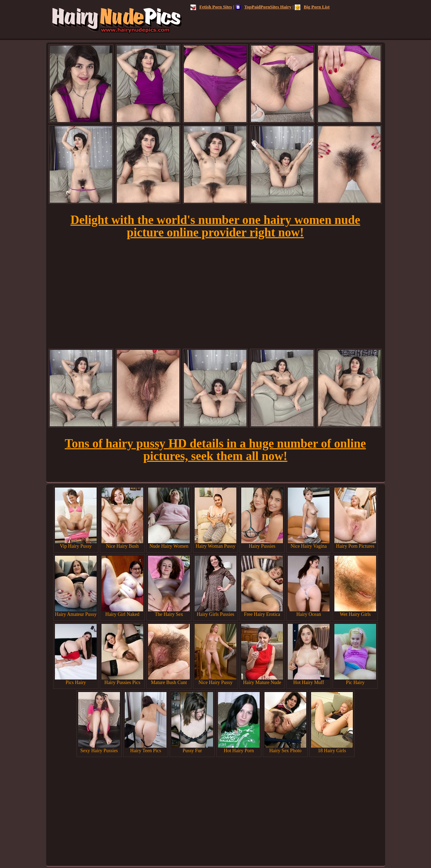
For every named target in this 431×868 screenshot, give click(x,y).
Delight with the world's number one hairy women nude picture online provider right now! (215, 226)
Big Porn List (312, 7)
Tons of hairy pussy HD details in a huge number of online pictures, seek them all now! (215, 450)
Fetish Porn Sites (211, 7)
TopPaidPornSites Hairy (263, 7)
